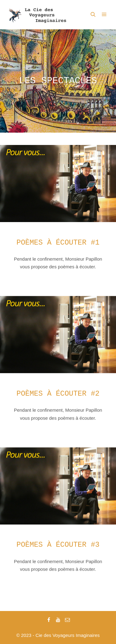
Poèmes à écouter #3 (58, 543)
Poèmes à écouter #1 (58, 243)
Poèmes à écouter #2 (58, 393)
